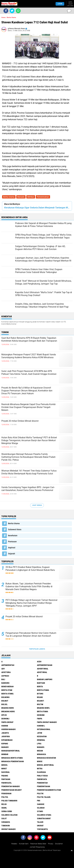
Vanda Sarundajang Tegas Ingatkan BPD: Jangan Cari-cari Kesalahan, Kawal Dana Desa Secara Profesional (28, 489)
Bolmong (5, 697)
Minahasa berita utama (12, 758)
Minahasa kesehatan (46, 758)
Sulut (4, 818)
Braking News (8, 708)
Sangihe (41, 804)
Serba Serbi (7, 811)
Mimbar (31, 197)
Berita (40, 687)
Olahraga (41, 772)
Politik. (5, 797)
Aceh (39, 662)
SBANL (4, 808)
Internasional (44, 729)
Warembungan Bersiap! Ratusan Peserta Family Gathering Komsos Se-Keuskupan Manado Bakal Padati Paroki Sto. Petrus (28, 457)
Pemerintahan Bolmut (12, 790)
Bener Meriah (7, 687)
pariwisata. (7, 783)
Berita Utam (7, 690)
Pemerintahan (43, 197)
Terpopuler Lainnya (37, 649)
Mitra (40, 769)
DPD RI (4, 715)
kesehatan (13, 536)
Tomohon (6, 826)
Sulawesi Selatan (9, 815)
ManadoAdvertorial (11, 751)
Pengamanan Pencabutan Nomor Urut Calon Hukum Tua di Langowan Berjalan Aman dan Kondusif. (31, 634)
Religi (4, 804)
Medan (40, 751)
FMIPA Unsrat (7, 722)
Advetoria (6, 672)
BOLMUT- (41, 701)
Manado (21, 197)
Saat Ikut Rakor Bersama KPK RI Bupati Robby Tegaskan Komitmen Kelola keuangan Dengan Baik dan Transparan (29, 339)
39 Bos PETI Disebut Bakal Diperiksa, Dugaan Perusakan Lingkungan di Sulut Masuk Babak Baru (30, 569)
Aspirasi (12, 548)
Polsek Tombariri (9, 801)
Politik (40, 794)
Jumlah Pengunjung (37, 847)
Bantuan (41, 683)
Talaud (40, 822)
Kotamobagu (7, 740)
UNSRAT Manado (8, 829)
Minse (40, 761)
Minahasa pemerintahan (13, 761)
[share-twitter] (12, 11)
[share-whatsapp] (18, 11)
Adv (3, 669)
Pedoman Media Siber (38, 844)
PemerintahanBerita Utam (49, 790)
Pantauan (12, 542)
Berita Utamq (7, 694)
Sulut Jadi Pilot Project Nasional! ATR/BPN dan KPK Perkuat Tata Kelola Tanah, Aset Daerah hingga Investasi (29, 373)
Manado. (41, 747)
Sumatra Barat (44, 818)
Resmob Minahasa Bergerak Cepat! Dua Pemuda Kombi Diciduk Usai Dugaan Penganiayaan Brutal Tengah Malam (28, 407)
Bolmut (5, 701)
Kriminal (41, 740)
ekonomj (5, 719)
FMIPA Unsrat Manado (47, 722)
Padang (5, 776)
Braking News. (44, 708)
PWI (39, 801)
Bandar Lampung (45, 679)
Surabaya (6, 822)
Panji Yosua (42, 776)
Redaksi (14, 844)
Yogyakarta (42, 829)
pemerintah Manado (11, 786)
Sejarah (12, 554)
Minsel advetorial (45, 765)
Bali (3, 679)
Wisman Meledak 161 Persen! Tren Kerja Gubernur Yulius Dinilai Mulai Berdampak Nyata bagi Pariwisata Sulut (29, 472)
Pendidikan (6, 794)
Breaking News (8, 711)
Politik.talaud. (44, 797)
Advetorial (42, 672)
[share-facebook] (6, 11)
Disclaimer (59, 844)
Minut (4, 769)
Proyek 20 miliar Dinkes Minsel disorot (20, 421)
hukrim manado (8, 729)
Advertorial (43, 669)
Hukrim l (41, 726)
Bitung (40, 694)
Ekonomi (41, 715)
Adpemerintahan (45, 665)
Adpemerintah (8, 665)
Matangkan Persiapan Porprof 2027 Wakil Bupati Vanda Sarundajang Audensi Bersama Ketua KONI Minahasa (29, 356)
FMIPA (40, 719)
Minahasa (41, 754)
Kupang (5, 744)
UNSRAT (40, 826)
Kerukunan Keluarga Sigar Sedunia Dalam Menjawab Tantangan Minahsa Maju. (37, 208)
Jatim (40, 733)
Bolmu (40, 697)
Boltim (40, 704)
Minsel (5, 765)
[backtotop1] (72, 850)
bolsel (4, 704)
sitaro (40, 811)
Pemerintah (42, 783)
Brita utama (43, 711)
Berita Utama (9, 197)
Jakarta (5, 733)
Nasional (6, 772)
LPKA (39, 744)
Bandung (5, 683)
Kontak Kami (24, 844)
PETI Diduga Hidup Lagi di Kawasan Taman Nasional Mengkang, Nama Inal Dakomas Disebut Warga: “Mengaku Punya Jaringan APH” (31, 603)
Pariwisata (42, 779)
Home (3, 17)
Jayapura (6, 736)
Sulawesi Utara (15, 529)
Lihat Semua (37, 505)
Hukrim (5, 726)
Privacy (51, 844)
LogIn (60, 4)
